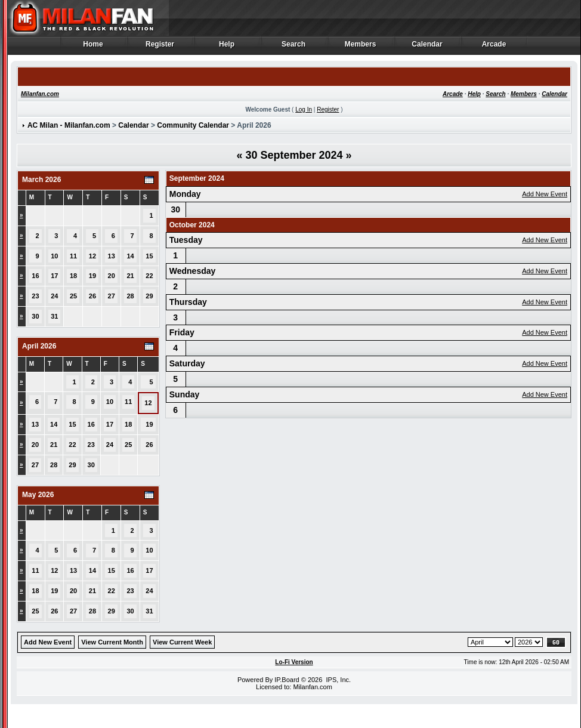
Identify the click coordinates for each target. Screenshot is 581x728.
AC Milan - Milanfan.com (69, 125)
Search (294, 47)
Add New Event (545, 194)
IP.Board (287, 680)
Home (93, 47)
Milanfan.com (40, 94)
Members (361, 47)
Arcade (494, 47)
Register (160, 47)
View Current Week (182, 642)
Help (227, 47)
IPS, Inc (337, 680)
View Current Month (112, 642)
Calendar (427, 47)
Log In (304, 109)
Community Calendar (193, 125)
